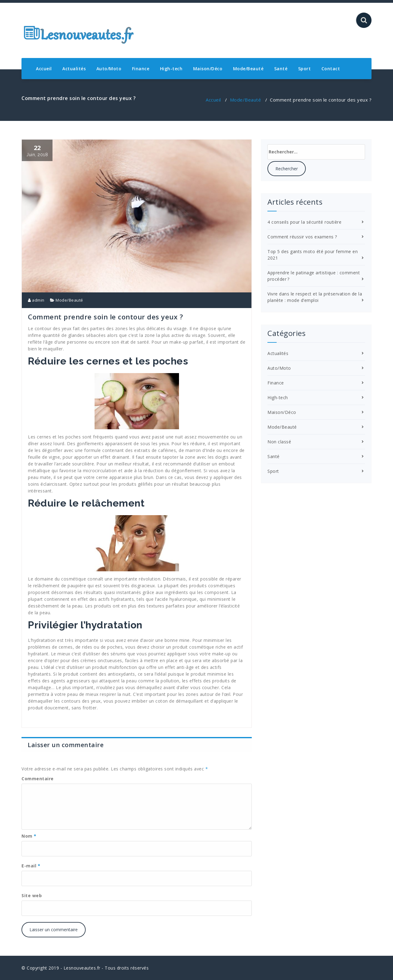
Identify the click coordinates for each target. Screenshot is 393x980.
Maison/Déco (208, 69)
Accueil (44, 69)
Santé (281, 69)
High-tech (171, 69)
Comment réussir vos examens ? (302, 237)
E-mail (31, 866)
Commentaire (38, 779)
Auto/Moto (109, 69)
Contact (331, 69)
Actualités (74, 69)
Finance (141, 69)
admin (36, 300)
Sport (305, 69)
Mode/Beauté (248, 69)
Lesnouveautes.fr (82, 968)
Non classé (279, 442)
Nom (29, 836)
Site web (32, 895)
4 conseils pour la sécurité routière (304, 222)
